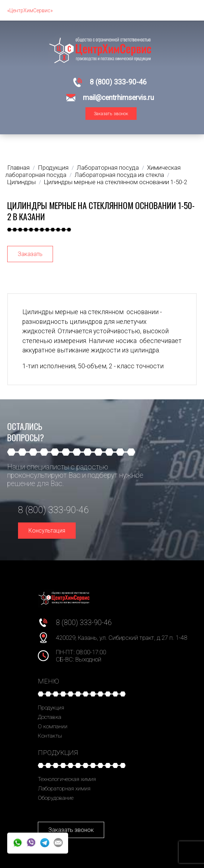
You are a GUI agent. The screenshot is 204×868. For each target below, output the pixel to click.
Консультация (47, 531)
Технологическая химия (67, 779)
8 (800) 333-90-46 (118, 82)
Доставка (50, 717)
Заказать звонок (111, 114)
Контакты (50, 736)
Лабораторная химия (64, 789)
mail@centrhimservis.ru (118, 98)
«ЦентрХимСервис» (30, 10)
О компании (53, 726)
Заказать (30, 254)
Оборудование (56, 798)
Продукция (51, 708)
